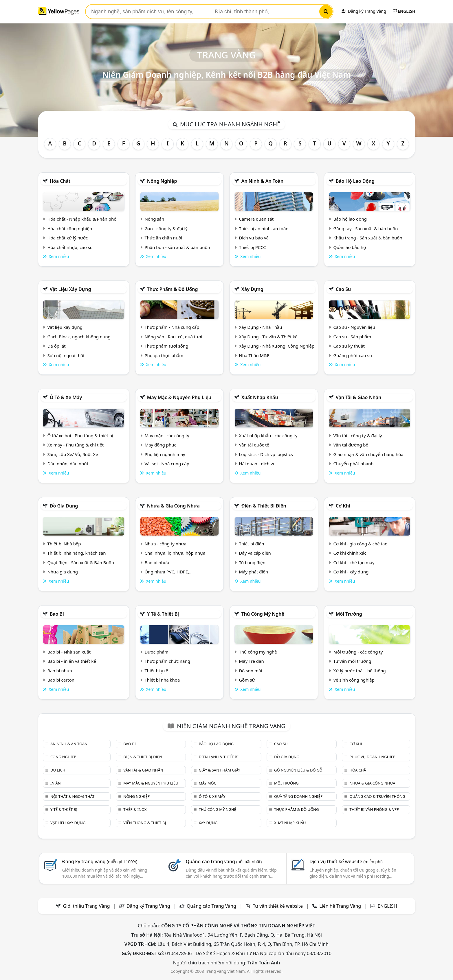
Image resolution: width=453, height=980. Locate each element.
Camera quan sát (256, 219)
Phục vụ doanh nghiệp (372, 757)
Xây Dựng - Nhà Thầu (260, 327)
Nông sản (154, 219)
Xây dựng (252, 289)
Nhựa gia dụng (63, 572)
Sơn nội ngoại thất (66, 355)
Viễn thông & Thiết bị (145, 823)
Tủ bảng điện (252, 562)
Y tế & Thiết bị (163, 614)
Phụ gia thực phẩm (164, 355)
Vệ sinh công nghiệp (354, 680)
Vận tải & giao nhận (358, 397)
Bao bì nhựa (157, 562)
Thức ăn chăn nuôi (163, 238)
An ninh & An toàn (263, 181)
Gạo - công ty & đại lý (166, 228)
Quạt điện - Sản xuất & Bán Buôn (81, 562)
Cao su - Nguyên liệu (354, 327)
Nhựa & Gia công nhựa (173, 506)
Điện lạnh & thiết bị (219, 757)
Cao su (343, 289)
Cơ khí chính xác (350, 553)
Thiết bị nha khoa (162, 680)
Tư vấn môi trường (352, 661)
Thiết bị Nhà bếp (64, 544)
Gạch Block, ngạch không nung (79, 337)
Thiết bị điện (251, 544)
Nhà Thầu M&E (254, 355)
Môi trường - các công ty (358, 652)
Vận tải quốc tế (254, 445)
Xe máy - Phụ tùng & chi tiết (75, 445)
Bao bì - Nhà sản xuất (69, 652)
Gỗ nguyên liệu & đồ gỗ (298, 770)
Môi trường (349, 614)
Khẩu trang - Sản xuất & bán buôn (368, 238)
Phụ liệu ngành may (165, 454)
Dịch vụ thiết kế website (346, 861)
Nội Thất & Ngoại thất (72, 796)
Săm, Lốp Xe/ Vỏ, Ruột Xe (73, 454)
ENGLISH (404, 11)
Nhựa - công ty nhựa (165, 544)
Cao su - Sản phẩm (352, 337)
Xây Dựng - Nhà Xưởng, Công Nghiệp (277, 346)
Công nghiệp (63, 757)
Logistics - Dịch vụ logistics (266, 454)
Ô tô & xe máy (66, 397)
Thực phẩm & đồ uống (173, 289)
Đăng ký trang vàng (100, 861)
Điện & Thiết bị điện (264, 506)
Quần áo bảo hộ (350, 247)
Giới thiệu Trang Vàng (87, 906)
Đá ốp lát (56, 346)
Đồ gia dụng (64, 506)
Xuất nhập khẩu (260, 397)
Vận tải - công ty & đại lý (357, 435)
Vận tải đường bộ (351, 445)
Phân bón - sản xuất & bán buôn (177, 247)
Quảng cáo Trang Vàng (211, 906)
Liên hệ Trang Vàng (340, 906)
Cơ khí (343, 506)
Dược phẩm (156, 652)
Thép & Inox (135, 809)
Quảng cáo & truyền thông (377, 796)
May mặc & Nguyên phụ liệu (179, 397)
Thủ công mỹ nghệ (263, 614)
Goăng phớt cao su (353, 355)
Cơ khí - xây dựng (351, 572)
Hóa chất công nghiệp (70, 228)
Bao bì (57, 614)
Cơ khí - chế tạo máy (354, 562)
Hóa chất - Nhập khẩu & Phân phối (82, 219)
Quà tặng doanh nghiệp (298, 796)
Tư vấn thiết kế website (278, 906)
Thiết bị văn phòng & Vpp (374, 809)
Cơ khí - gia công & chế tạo (360, 544)
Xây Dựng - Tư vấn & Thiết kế (268, 337)
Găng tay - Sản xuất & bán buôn (365, 228)
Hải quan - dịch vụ (257, 464)
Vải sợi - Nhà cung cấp (167, 464)
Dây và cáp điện (255, 553)
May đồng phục (160, 445)
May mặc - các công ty (167, 435)
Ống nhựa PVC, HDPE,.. (168, 572)
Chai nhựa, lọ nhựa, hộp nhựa (175, 553)
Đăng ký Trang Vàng (364, 11)
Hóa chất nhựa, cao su (70, 247)
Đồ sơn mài (250, 671)
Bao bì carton (61, 680)
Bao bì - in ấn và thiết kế (71, 661)
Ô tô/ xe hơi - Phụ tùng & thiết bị (80, 435)
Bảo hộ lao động (355, 181)
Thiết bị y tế (156, 671)
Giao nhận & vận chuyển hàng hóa (368, 454)
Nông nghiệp (162, 181)
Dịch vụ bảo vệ (254, 238)
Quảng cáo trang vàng (224, 861)
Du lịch (58, 770)
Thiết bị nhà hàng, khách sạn (76, 553)
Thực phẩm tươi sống (166, 346)
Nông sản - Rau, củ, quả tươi (173, 337)
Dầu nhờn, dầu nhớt (68, 464)
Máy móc (208, 783)
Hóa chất (60, 181)
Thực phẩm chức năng (167, 661)
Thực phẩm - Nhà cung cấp (172, 327)
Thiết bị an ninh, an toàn (264, 228)
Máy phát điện (253, 572)
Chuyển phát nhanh (353, 464)
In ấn (56, 783)
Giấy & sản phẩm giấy (220, 770)
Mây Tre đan (251, 661)
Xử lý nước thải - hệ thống (359, 671)
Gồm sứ (247, 680)
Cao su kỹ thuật (349, 346)
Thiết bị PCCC (252, 247)
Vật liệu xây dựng (70, 289)
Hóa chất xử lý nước (67, 238)
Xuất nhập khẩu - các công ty (268, 435)
